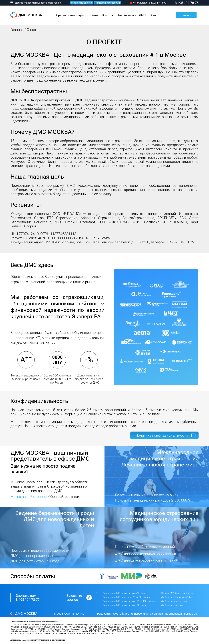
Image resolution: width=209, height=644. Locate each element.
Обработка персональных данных (142, 614)
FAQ (116, 614)
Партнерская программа (181, 614)
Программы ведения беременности (40, 551)
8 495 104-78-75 (28, 600)
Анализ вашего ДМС (132, 15)
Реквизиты (104, 614)
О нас (154, 15)
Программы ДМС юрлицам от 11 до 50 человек (126, 597)
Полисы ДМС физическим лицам (178, 593)
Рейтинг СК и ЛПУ (101, 15)
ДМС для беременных (172, 605)
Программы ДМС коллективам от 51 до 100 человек (129, 601)
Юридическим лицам (70, 15)
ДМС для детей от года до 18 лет (177, 597)
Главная (17, 30)
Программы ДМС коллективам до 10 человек (125, 593)
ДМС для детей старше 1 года (35, 561)
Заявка (186, 15)
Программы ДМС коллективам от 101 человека (127, 605)
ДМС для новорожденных (32, 556)
